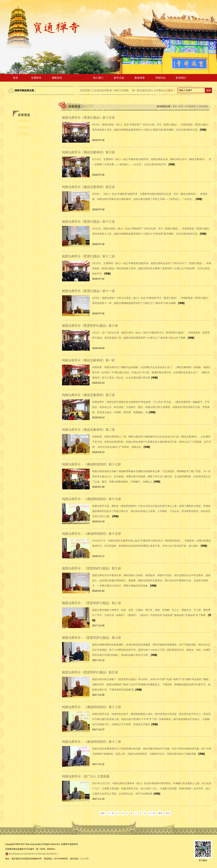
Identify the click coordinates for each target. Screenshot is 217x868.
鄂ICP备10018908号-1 (48, 854)
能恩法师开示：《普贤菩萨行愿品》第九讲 (92, 568)
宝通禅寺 (36, 78)
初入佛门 (98, 78)
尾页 (160, 813)
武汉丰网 (84, 859)
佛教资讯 (57, 78)
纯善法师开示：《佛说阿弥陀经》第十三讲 (92, 707)
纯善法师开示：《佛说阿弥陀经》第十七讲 (92, 464)
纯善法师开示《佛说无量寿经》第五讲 (88, 187)
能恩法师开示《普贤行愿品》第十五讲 (88, 118)
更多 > (171, 90)
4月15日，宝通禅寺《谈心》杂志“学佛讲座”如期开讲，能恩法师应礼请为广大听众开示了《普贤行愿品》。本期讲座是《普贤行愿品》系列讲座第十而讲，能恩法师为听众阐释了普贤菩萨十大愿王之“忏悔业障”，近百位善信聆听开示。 (152, 268)
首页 (16, 78)
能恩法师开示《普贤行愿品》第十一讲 (88, 291)
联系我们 (181, 78)
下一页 (152, 813)
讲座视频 (24, 134)
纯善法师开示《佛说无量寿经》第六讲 (88, 152)
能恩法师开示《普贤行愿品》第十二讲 (88, 256)
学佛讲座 (78, 78)
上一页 (111, 813)
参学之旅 (119, 78)
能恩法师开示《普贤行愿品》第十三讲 (88, 222)
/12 (168, 813)
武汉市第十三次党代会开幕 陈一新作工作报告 (110, 90)
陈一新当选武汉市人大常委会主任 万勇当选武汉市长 (166, 90)
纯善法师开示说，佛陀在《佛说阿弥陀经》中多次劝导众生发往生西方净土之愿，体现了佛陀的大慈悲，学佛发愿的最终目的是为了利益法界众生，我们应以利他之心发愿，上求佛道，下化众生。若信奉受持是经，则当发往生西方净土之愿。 (151, 511)
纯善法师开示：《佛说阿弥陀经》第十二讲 (92, 742)
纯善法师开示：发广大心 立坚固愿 (86, 776)
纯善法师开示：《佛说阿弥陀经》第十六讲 (92, 499)
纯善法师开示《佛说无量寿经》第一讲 (88, 360)
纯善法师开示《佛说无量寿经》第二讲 (88, 430)
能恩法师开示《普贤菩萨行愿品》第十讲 (90, 326)
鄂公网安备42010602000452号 (21, 854)
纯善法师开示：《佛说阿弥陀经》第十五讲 (92, 534)
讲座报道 (24, 128)
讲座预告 (24, 121)
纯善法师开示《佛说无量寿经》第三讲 (88, 395)
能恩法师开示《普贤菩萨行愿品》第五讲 (90, 672)
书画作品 (160, 78)
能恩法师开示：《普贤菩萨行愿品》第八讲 (92, 603)
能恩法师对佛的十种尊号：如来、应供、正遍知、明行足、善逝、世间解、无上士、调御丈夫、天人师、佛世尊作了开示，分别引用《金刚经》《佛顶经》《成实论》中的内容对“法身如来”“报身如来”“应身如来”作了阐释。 (152, 615)
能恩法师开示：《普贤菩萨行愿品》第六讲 (92, 638)
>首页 (181, 106)
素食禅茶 (140, 78)
